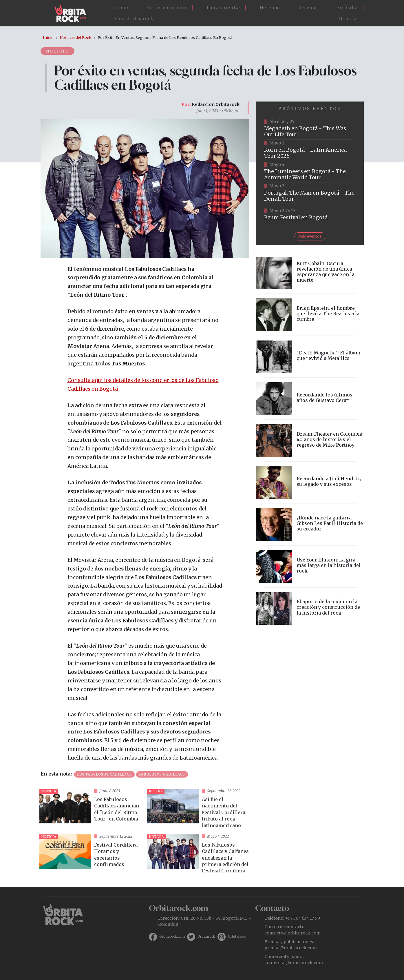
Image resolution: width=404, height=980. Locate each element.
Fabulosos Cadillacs (162, 774)
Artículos (348, 8)
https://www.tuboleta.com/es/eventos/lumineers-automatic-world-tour (310, 172)
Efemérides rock (134, 19)
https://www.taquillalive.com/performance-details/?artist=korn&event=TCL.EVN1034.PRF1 (310, 150)
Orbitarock (206, 936)
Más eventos (310, 236)
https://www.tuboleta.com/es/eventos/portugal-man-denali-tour (310, 193)
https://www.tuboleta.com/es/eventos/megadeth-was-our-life (310, 129)
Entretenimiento (168, 8)
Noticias (270, 8)
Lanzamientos (224, 8)
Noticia (58, 51)
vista (91, 809)
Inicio (121, 8)
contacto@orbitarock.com (293, 933)
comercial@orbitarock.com (294, 963)
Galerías (349, 19)
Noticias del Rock (76, 37)
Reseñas (308, 8)
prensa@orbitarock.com (291, 948)
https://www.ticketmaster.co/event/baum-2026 (310, 215)
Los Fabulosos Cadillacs (104, 774)
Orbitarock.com (172, 936)
